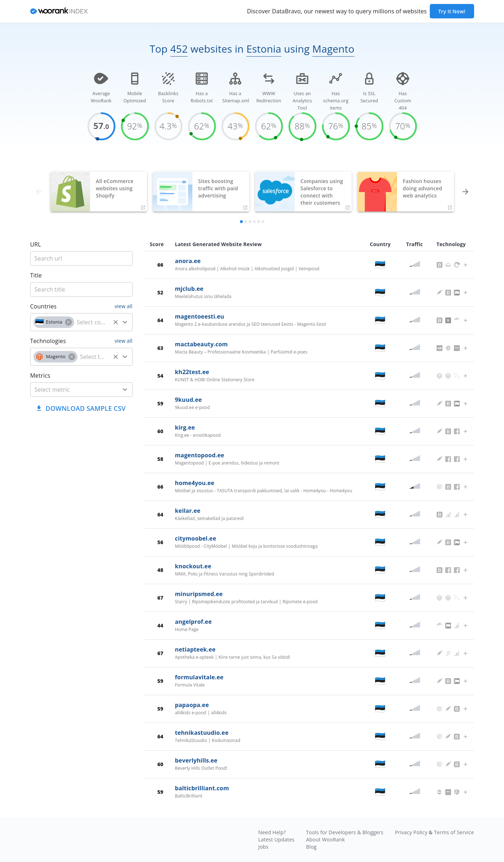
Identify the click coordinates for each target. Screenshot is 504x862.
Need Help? (272, 832)
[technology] (94, 357)
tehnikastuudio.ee (202, 733)
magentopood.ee (200, 455)
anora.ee (188, 261)
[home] (59, 12)
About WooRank (325, 839)
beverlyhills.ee (196, 760)
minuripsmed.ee (199, 594)
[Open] (125, 322)
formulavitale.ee (199, 677)
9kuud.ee (189, 400)
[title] (81, 258)
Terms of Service (454, 832)
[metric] (71, 390)
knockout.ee (193, 566)
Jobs (263, 847)
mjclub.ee (189, 289)
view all (123, 306)
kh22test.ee (192, 372)
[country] (92, 322)
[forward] (465, 192)
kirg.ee (185, 427)
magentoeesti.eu (200, 316)
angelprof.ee (193, 622)
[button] (54, 322)
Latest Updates (276, 839)
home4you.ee (195, 483)
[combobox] (81, 322)
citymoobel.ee (196, 538)
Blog (311, 847)
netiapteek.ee (195, 649)
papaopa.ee (192, 705)
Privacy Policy (411, 832)
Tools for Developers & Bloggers (345, 832)
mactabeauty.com (202, 344)
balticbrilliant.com (202, 788)
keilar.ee (188, 511)
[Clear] (116, 322)
